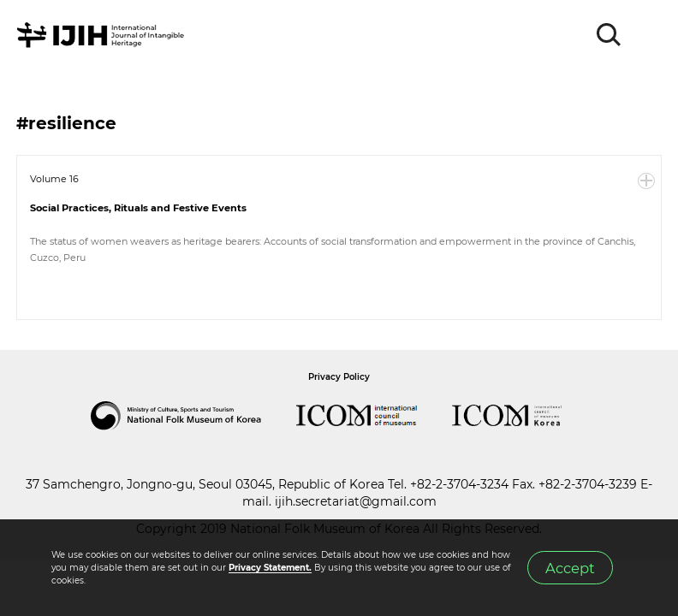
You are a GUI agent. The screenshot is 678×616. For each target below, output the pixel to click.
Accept (570, 568)
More (646, 181)
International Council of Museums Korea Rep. (524, 416)
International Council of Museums (374, 416)
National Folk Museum (193, 416)
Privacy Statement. (270, 568)
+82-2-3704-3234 (459, 484)
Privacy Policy (339, 377)
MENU (648, 35)
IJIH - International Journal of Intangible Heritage (103, 35)
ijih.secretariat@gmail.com (356, 501)
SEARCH (610, 35)
